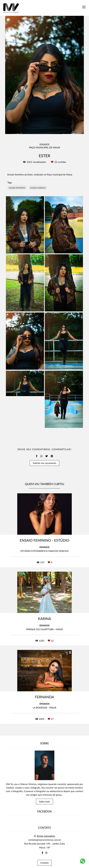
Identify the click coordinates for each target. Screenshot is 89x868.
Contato (45, 854)
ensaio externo (38, 188)
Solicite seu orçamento (45, 463)
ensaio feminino (17, 188)
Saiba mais (44, 793)
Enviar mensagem (46, 828)
